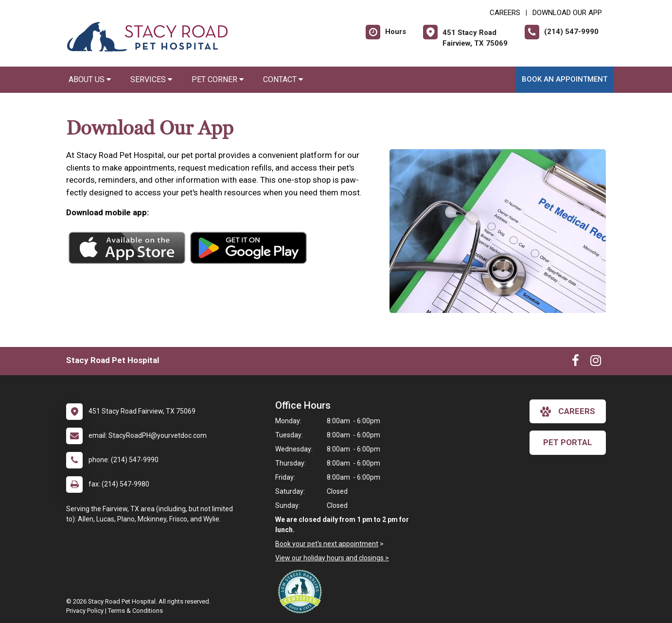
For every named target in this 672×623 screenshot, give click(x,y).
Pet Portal (568, 442)
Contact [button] (283, 79)
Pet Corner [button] (218, 79)
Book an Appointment (565, 79)
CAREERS (505, 13)
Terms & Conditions (135, 611)
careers (568, 412)
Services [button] (151, 79)
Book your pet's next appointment (327, 544)
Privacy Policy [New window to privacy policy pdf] (85, 611)
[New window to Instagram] (596, 363)
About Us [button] (90, 79)
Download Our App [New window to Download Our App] (567, 13)
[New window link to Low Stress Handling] (302, 591)
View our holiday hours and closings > (332, 558)
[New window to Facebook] (575, 363)
